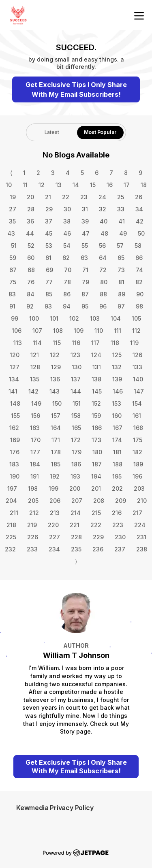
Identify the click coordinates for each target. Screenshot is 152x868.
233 (32, 549)
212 (34, 513)
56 (102, 246)
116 (76, 343)
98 (139, 306)
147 (139, 391)
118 (115, 343)
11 (25, 185)
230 (120, 537)
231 (141, 537)
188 (118, 464)
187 (97, 464)
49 (123, 233)
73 (121, 270)
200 (75, 488)
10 (9, 185)
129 (56, 367)
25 (121, 197)
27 (13, 209)
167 (118, 428)
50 (141, 233)
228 (76, 537)
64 (103, 258)
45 (49, 233)
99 (15, 318)
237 (120, 549)
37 (49, 221)
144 (76, 391)
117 (95, 343)
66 (139, 258)
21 (48, 197)
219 (32, 525)
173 (96, 440)
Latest (52, 132)
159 (96, 416)
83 (12, 294)
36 (30, 221)
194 (96, 476)
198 (33, 488)
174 (117, 440)
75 (13, 282)
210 (142, 501)
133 (137, 367)
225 (11, 537)
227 (55, 537)
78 (67, 282)
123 (75, 355)
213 (55, 513)
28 (31, 209)
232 (10, 549)
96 (103, 306)
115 (57, 343)
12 (42, 185)
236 (98, 549)
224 (140, 525)
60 (31, 258)
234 (54, 549)
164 (56, 428)
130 (77, 367)
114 (37, 343)
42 (140, 221)
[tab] (52, 132)
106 (17, 331)
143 (55, 391)
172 (76, 440)
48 (104, 233)
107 (37, 331)
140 (138, 379)
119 (134, 343)
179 (77, 452)
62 (66, 258)
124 (96, 355)
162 (14, 428)
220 (53, 525)
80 (104, 282)
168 (138, 428)
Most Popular (101, 132)
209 (121, 501)
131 (97, 367)
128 (35, 367)
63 (84, 258)
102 (74, 318)
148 (15, 403)
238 (142, 549)
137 (76, 379)
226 (33, 537)
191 (35, 476)
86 (67, 294)
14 (76, 185)
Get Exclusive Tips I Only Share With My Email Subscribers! (76, 89)
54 (67, 246)
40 (104, 221)
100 (34, 318)
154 (137, 403)
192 (55, 476)
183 (14, 464)
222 (96, 525)
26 (139, 197)
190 (15, 476)
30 (67, 209)
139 (117, 379)
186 (76, 464)
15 (93, 185)
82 (139, 282)
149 (36, 403)
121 (35, 355)
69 (49, 270)
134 (14, 379)
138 (96, 379)
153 (117, 403)
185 (56, 464)
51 (14, 246)
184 (35, 464)
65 (121, 258)
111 (118, 331)
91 (12, 306)
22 (66, 197)
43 (11, 233)
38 (67, 221)
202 (117, 488)
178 (56, 452)
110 (99, 331)
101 (54, 318)
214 (76, 513)
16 (110, 185)
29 (49, 209)
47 (86, 233)
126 (137, 355)
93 (48, 306)
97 (121, 306)
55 (85, 246)
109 (79, 331)
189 (138, 464)
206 (55, 501)
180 (97, 452)
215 (96, 513)
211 (14, 513)
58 (138, 246)
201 (96, 488)
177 (35, 452)
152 (96, 403)
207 (77, 501)
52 (31, 246)
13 (59, 185)
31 (85, 209)
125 (117, 355)
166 (97, 428)
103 (95, 318)
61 (48, 258)
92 (30, 306)
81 (121, 282)
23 (84, 197)
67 (13, 270)
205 (33, 501)
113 (18, 343)
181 (117, 452)
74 (139, 270)
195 (117, 476)
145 (97, 391)
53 (49, 246)
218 (11, 525)
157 (56, 416)
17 (127, 185)
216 (117, 513)
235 (76, 549)
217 (137, 513)
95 (85, 306)
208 (99, 501)
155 (15, 416)
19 (13, 197)
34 (139, 209)
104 (116, 318)
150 (57, 403)
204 (11, 501)
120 (15, 355)
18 (144, 185)
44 (30, 233)
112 (136, 331)
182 (137, 452)
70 (68, 270)
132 (117, 367)
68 (31, 270)
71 (85, 270)
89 (122, 294)
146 (118, 391)
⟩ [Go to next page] (76, 561)
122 (55, 355)
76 (31, 282)
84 (31, 294)
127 (15, 367)
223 (118, 525)
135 (35, 379)
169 (15, 440)
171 (56, 440)
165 (76, 428)
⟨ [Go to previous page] (11, 173)
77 (49, 282)
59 (13, 258)
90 (140, 294)
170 (36, 440)
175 (138, 440)
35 (12, 221)
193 (75, 476)
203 (139, 488)
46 (67, 233)
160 (117, 416)
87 (85, 294)
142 (33, 391)
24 (102, 197)
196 (137, 476)
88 (103, 294)
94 (67, 306)
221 (75, 525)
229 (98, 537)
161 (137, 416)
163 (35, 428)
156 (35, 416)
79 (86, 282)
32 (103, 209)
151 (77, 403)
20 (30, 197)
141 (13, 391)
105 (136, 318)
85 (49, 294)
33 (121, 209)
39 (85, 221)
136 (55, 379)
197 (12, 488)
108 (58, 331)
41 (122, 221)
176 (15, 452)
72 (103, 270)
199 (54, 488)
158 (76, 416)
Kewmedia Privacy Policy (55, 808)
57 (120, 246)
